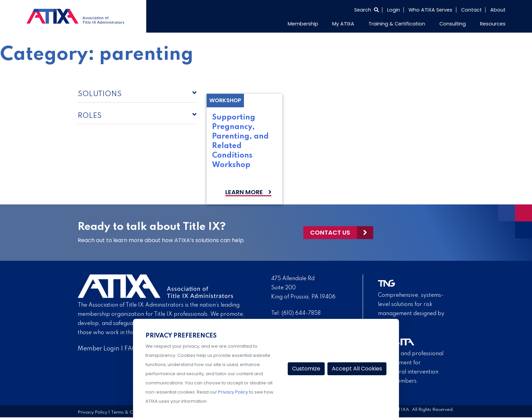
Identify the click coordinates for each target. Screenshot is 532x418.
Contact (471, 10)
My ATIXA (343, 24)
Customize (306, 369)
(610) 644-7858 (301, 313)
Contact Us (330, 232)
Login (394, 10)
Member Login (99, 349)
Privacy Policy (92, 412)
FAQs (132, 349)
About (498, 10)
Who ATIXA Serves (430, 10)
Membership (303, 24)
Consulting (453, 24)
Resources (493, 24)
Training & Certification (397, 24)
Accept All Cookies (357, 369)
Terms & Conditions (132, 412)
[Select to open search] (366, 10)
